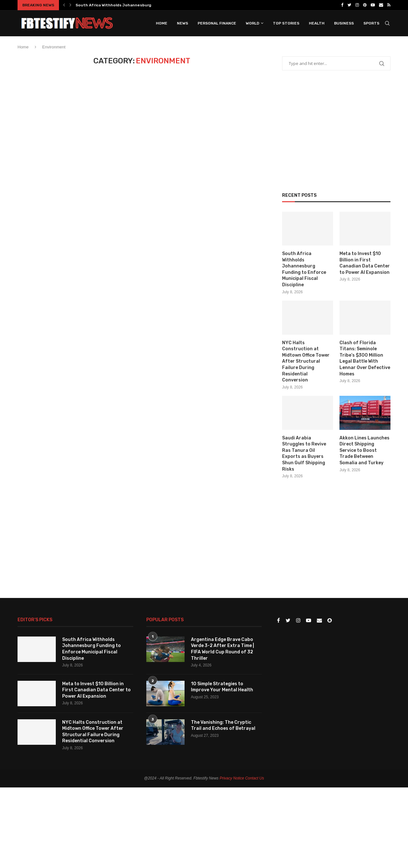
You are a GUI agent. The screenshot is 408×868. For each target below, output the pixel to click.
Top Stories (286, 23)
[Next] (70, 5)
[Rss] (389, 5)
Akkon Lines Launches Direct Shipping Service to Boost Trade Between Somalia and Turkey (364, 450)
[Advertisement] (330, 138)
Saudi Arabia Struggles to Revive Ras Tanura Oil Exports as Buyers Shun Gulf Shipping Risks (304, 454)
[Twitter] (349, 5)
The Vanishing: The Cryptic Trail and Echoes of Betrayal (223, 726)
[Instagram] (357, 5)
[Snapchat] (330, 621)
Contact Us (255, 778)
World (252, 23)
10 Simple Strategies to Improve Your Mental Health (222, 687)
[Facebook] (342, 5)
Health (317, 23)
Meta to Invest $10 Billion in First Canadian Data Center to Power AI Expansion (365, 263)
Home (162, 23)
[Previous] (64, 5)
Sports (371, 23)
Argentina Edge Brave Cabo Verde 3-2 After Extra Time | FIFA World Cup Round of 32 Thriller (222, 649)
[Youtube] (373, 5)
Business (344, 23)
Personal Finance (217, 23)
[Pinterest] (365, 5)
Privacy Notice (232, 778)
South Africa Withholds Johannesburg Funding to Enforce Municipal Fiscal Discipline (304, 269)
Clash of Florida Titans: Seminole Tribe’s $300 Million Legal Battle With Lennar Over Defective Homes (365, 358)
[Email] (381, 5)
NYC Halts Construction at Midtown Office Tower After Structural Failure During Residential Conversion (306, 362)
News (182, 23)
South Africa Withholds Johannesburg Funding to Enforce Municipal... (144, 5)
